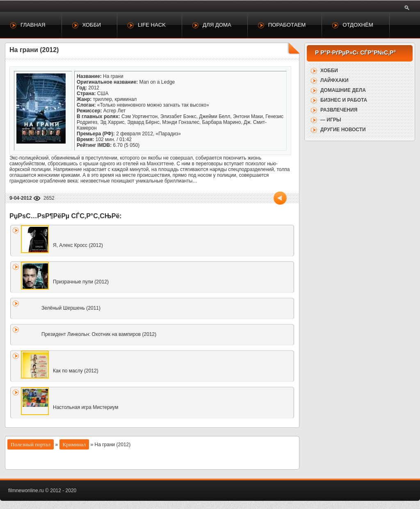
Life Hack (152, 25)
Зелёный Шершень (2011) (71, 308)
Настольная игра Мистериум (86, 407)
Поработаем (287, 25)
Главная (33, 25)
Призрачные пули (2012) (81, 282)
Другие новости (343, 130)
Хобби (92, 25)
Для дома (217, 25)
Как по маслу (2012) (76, 371)
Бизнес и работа (344, 100)
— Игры (331, 120)
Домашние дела (343, 90)
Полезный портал (31, 444)
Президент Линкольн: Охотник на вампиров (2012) (99, 334)
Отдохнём (358, 25)
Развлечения (339, 110)
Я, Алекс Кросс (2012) (78, 245)
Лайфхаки (334, 80)
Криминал (74, 444)
